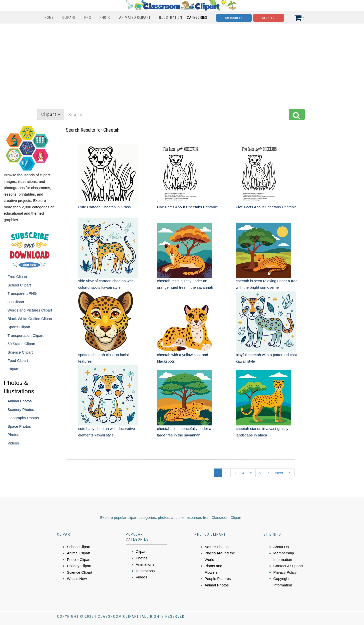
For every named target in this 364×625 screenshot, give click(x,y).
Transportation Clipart (26, 335)
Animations (145, 564)
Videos (13, 443)
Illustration (171, 18)
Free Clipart (17, 277)
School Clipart (19, 285)
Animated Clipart (135, 18)
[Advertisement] (182, 64)
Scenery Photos (21, 410)
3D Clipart (16, 302)
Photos (13, 435)
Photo (105, 18)
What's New (77, 579)
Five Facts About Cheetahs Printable (187, 207)
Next (279, 473)
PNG (88, 18)
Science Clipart (20, 352)
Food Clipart (18, 360)
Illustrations (145, 571)
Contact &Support (288, 566)
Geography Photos (23, 418)
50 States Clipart (21, 344)
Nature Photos (217, 547)
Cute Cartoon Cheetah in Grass (105, 207)
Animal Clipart (79, 553)
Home (49, 18)
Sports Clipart (19, 327)
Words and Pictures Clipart (30, 310)
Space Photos (19, 426)
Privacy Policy (285, 572)
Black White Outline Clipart (30, 319)
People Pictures (218, 579)
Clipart (69, 18)
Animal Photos (20, 401)
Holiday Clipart (79, 566)
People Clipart (79, 560)
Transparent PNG (22, 293)
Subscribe (234, 18)
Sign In (269, 18)
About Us (281, 547)
